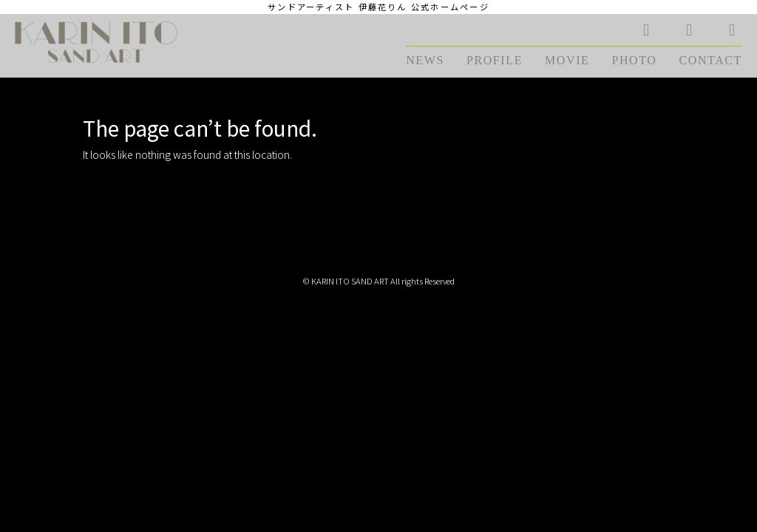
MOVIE (567, 60)
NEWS (425, 60)
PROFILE (495, 60)
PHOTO (634, 60)
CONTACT (711, 60)
